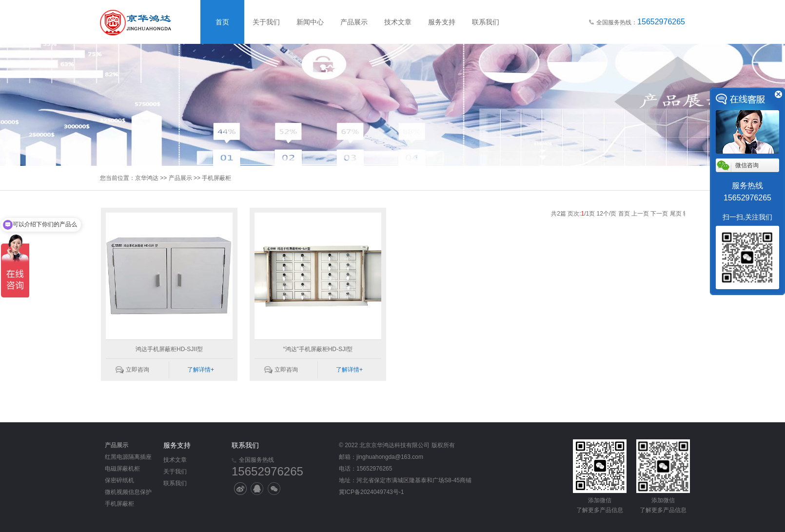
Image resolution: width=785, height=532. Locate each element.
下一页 (659, 214)
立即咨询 (137, 370)
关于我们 (266, 22)
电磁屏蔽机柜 (122, 469)
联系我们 (486, 22)
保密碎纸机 (119, 480)
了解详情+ (201, 370)
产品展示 (354, 22)
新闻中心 (310, 22)
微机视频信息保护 (128, 492)
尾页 (676, 214)
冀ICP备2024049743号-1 (371, 492)
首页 (222, 22)
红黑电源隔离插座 (128, 457)
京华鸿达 (147, 178)
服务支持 (442, 22)
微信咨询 (747, 165)
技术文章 (398, 22)
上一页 (640, 214)
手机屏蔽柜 (216, 178)
